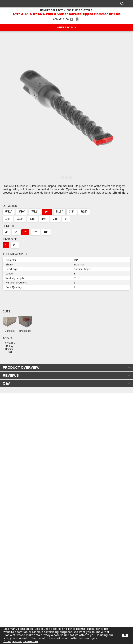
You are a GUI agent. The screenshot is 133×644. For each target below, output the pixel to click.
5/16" (59, 212)
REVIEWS (67, 375)
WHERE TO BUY (66, 27)
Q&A (67, 383)
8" (25, 232)
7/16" (84, 212)
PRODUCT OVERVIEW (67, 367)
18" (46, 232)
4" (7, 232)
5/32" (9, 212)
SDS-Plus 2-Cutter (78, 10)
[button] (66, 108)
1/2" (8, 219)
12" (35, 232)
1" (66, 219)
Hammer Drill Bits (52, 10)
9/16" (20, 219)
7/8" (56, 219)
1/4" (47, 212)
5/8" (33, 219)
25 (15, 245)
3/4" (44, 219)
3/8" (72, 212)
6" (16, 232)
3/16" (22, 212)
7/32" (35, 212)
